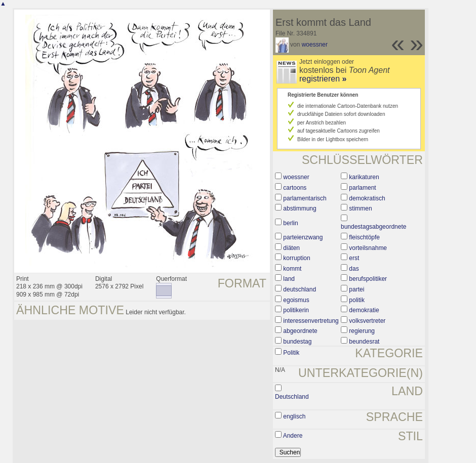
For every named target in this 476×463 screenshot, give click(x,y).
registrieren (323, 79)
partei (356, 289)
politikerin (296, 310)
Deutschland (292, 397)
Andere (293, 436)
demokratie (364, 310)
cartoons (295, 188)
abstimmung (300, 208)
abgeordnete (300, 331)
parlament (362, 188)
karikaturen (364, 177)
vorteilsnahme (368, 248)
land (289, 279)
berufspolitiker (368, 279)
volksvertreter (367, 321)
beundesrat (364, 342)
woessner (315, 45)
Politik (291, 353)
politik (357, 300)
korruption (296, 258)
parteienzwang (303, 237)
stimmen (360, 208)
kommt (292, 269)
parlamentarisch (305, 198)
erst (354, 258)
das (354, 269)
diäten (291, 248)
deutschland (300, 289)
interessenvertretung (311, 321)
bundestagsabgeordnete (373, 227)
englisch (294, 416)
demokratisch (367, 198)
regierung (362, 331)
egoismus (296, 300)
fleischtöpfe (364, 237)
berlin (290, 223)
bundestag (297, 342)
